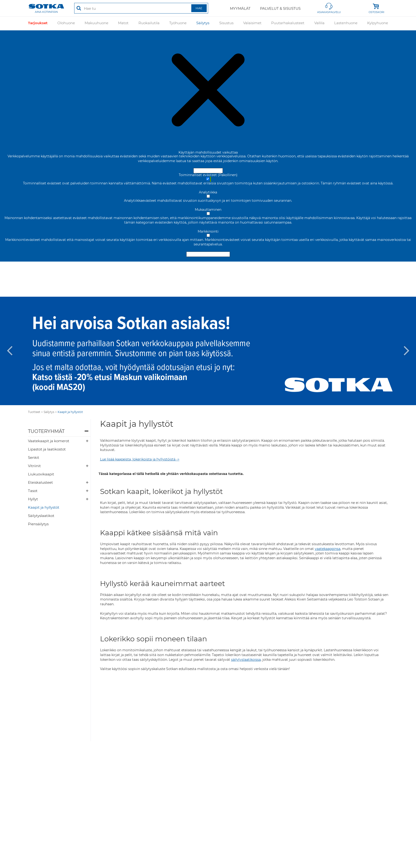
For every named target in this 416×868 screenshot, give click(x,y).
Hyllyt (33, 499)
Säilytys (203, 23)
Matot (123, 23)
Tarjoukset (38, 23)
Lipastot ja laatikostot (47, 449)
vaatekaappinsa (328, 549)
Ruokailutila (149, 23)
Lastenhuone (346, 23)
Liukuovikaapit (41, 474)
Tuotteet (34, 412)
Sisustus (226, 23)
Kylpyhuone (378, 23)
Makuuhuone (96, 23)
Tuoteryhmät (46, 431)
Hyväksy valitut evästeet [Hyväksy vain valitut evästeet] (208, 254)
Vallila (319, 23)
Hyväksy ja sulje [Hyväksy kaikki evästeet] (208, 171)
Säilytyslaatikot (41, 516)
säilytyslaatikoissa (246, 660)
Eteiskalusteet (40, 482)
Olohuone (66, 23)
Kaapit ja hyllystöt (70, 412)
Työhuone (178, 23)
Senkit (34, 457)
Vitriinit (34, 466)
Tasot (33, 491)
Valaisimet (252, 23)
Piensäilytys (38, 524)
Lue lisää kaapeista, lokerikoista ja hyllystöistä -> (140, 459)
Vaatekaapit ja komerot (49, 441)
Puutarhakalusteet (288, 23)
